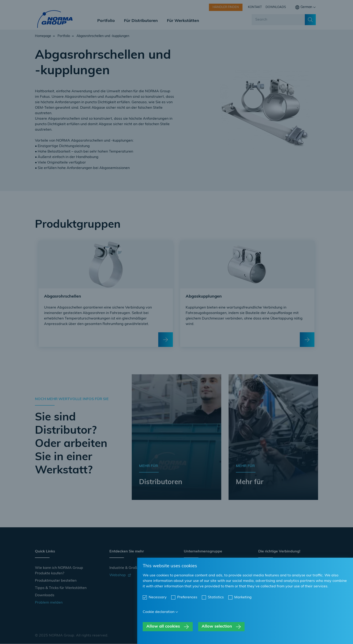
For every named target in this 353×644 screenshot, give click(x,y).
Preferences (187, 597)
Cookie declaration (159, 612)
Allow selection (217, 627)
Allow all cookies (163, 627)
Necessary (158, 597)
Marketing (243, 597)
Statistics (216, 597)
